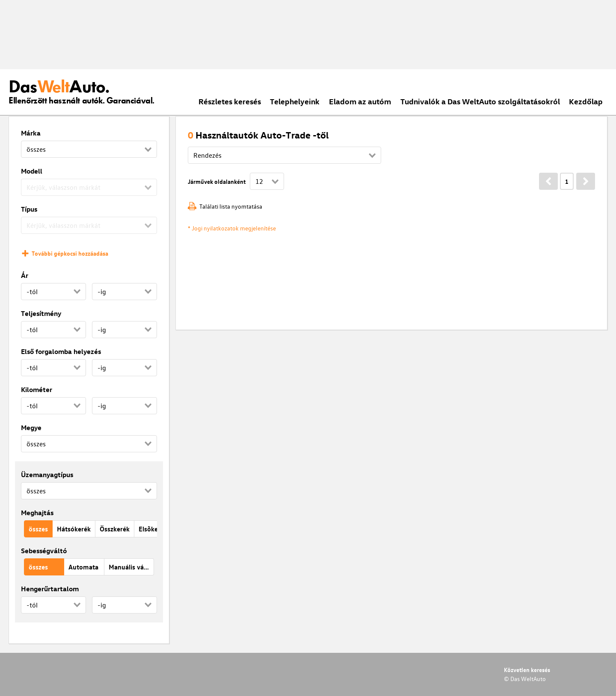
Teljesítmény (41, 313)
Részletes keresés (230, 101)
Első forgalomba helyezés (61, 351)
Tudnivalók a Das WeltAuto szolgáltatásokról (480, 101)
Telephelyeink (295, 101)
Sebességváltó (44, 551)
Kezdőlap (586, 101)
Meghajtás (37, 513)
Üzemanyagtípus (47, 475)
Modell (32, 171)
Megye (31, 428)
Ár (25, 275)
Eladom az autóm (360, 101)
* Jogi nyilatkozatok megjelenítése (232, 228)
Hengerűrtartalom (50, 589)
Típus (29, 209)
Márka (31, 133)
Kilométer (37, 389)
